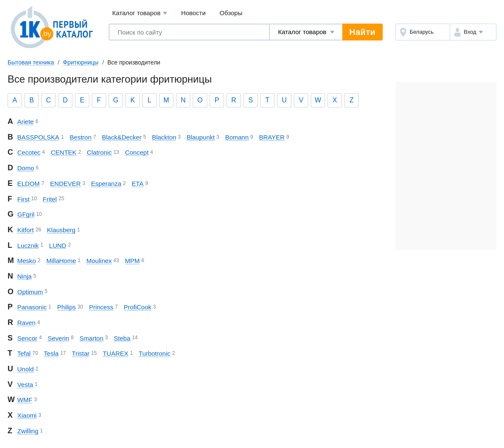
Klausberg (61, 230)
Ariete (25, 122)
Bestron (81, 137)
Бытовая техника (31, 62)
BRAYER (272, 137)
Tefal (24, 353)
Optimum (30, 292)
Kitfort (25, 230)
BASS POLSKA (38, 137)
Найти (363, 32)
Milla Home (61, 261)
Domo (26, 168)
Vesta (25, 385)
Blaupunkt (201, 137)
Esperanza (106, 184)
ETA (138, 184)
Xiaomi (27, 415)
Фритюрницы (81, 62)
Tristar (81, 353)
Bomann (237, 137)
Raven (26, 323)
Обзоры (231, 13)
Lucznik (28, 245)
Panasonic (32, 307)
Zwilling (28, 431)
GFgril (26, 214)
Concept (137, 152)
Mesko (27, 261)
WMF (25, 400)
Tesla (51, 353)
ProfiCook (138, 307)
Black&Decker (122, 137)
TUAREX (116, 353)
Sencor (27, 338)
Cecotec (29, 152)
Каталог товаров (140, 13)
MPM (132, 261)
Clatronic (99, 152)
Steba (122, 338)
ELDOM (28, 184)
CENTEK (64, 152)
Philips (67, 307)
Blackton (164, 137)
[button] (473, 32)
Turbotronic (154, 353)
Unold (25, 369)
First (23, 199)
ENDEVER (65, 184)
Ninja (24, 276)
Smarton (92, 338)
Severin (58, 338)
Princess (101, 307)
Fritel (50, 199)
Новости (193, 13)
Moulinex (99, 261)
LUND (58, 245)
